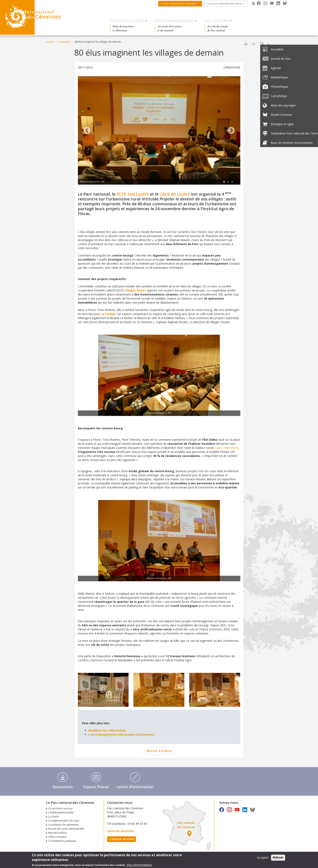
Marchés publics (58, 833)
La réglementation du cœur (64, 821)
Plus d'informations (139, 865)
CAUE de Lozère (175, 194)
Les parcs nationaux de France (225, 4)
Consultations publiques (62, 841)
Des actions (217, 21)
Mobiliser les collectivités (107, 730)
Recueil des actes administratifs (66, 829)
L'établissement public (61, 812)
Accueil (50, 42)
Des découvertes (127, 21)
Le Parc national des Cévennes (179, 4)
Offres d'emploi (57, 837)
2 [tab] (228, 182)
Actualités (64, 42)
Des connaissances (175, 21)
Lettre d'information (135, 787)
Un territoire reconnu (60, 808)
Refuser (278, 858)
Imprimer (246, 44)
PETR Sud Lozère (133, 194)
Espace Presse (96, 787)
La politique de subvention (64, 825)
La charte (54, 817)
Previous (87, 131)
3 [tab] (232, 182)
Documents (63, 787)
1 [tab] (224, 182)
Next (231, 131)
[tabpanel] (159, 131)
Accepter (263, 858)
